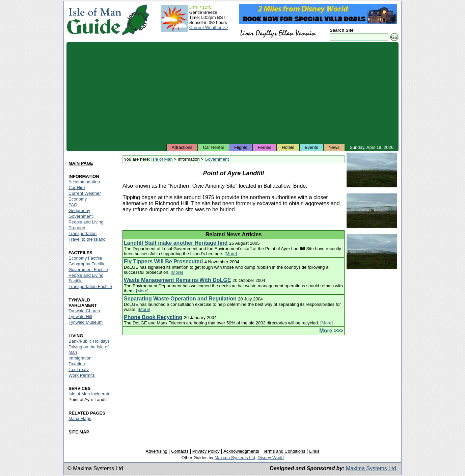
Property (77, 228)
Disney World (271, 458)
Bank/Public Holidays (89, 341)
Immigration (80, 358)
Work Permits (82, 375)
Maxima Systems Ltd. (372, 468)
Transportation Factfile (90, 286)
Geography (79, 210)
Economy (78, 199)
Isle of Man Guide (94, 20)
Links (314, 451)
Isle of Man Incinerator (90, 394)
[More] (231, 254)
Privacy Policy (206, 451)
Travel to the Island (87, 239)
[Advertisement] (232, 93)
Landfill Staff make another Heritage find (176, 243)
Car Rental (213, 147)
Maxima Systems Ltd (235, 458)
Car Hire (77, 188)
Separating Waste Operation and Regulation (180, 299)
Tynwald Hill (80, 316)
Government (217, 159)
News (334, 147)
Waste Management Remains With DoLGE (177, 280)
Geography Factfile (87, 264)
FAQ (73, 205)
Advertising (156, 451)
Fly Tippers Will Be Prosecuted (163, 261)
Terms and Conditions (284, 451)
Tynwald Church (84, 311)
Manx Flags (80, 418)
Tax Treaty (79, 369)
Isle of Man (162, 159)
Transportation (83, 233)
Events (311, 147)
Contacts (180, 451)
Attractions (182, 147)
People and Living (86, 222)
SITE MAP (79, 432)
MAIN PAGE (81, 163)
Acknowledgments (241, 451)
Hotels (288, 147)
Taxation (77, 364)
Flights (241, 147)
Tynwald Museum (86, 322)
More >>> (331, 331)
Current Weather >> (209, 28)
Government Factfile (88, 270)
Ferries (265, 147)
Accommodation (84, 182)
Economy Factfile (85, 258)
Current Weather (85, 193)
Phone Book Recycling (153, 317)
